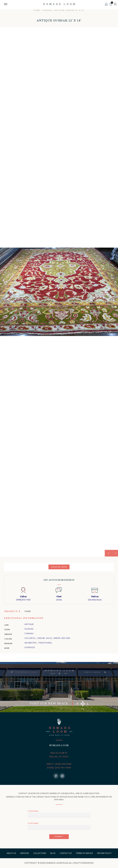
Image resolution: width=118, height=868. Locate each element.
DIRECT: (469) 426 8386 (59, 764)
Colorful (30, 638)
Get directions (95, 598)
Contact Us (66, 853)
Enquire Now (59, 567)
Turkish (29, 634)
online (59, 598)
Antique (29, 624)
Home (37, 10)
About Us (11, 853)
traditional (45, 643)
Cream (41, 638)
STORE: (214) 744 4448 (59, 768)
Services (25, 853)
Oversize (30, 648)
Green (57, 638)
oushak (47, 10)
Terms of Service (84, 853)
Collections (40, 853)
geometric (31, 643)
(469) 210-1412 (23, 598)
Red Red (66, 638)
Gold (49, 638)
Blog (53, 853)
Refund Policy (104, 853)
